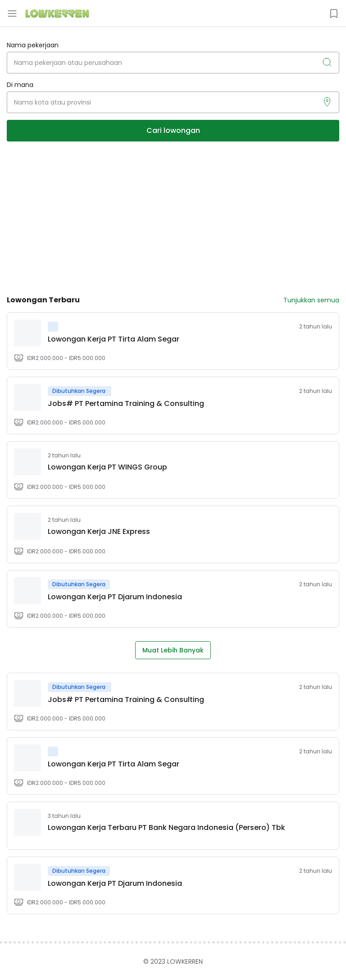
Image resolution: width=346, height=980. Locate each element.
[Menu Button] (12, 14)
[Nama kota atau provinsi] (173, 102)
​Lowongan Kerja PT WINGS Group (107, 467)
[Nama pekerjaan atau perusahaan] (173, 63)
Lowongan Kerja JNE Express (99, 531)
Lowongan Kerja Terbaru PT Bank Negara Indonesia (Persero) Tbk (166, 827)
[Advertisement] (173, 218)
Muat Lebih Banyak (173, 650)
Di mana (20, 85)
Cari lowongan (173, 130)
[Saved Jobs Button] (334, 14)
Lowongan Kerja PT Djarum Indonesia (115, 597)
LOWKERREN (185, 962)
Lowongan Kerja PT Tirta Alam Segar (114, 339)
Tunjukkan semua (311, 300)
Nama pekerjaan (33, 45)
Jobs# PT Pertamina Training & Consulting (126, 403)
